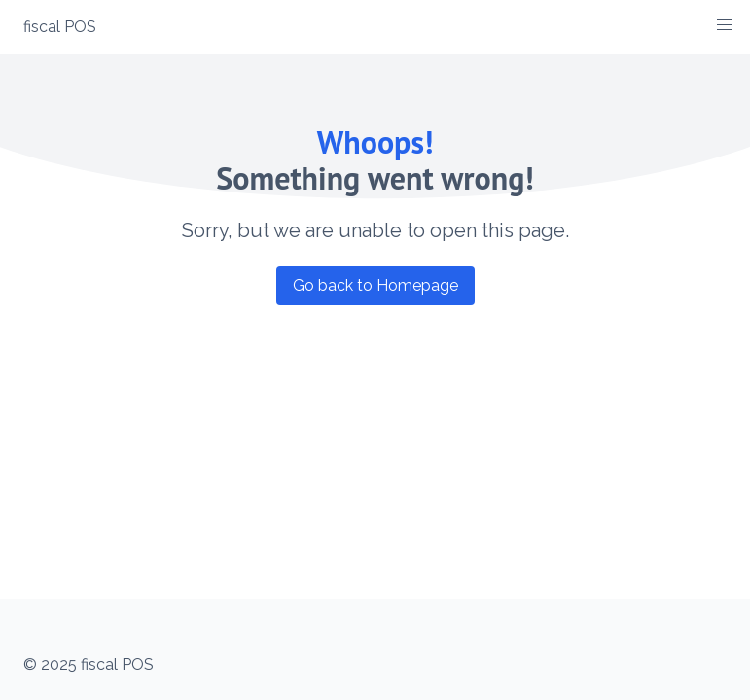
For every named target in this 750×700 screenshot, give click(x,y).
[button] (725, 25)
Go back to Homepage (375, 285)
